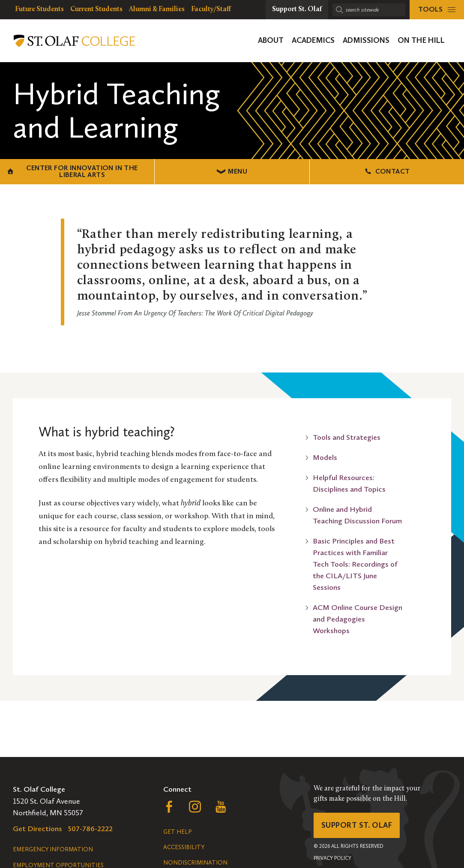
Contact (387, 171)
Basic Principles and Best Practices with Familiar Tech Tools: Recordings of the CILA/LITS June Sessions (355, 564)
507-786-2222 (90, 829)
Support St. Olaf (357, 825)
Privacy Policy (332, 858)
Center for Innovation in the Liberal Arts (72, 171)
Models (325, 457)
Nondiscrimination (195, 863)
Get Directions (37, 829)
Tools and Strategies (347, 437)
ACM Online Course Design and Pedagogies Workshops (358, 619)
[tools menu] (437, 10)
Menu (232, 171)
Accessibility (184, 847)
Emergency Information (53, 849)
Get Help (177, 832)
